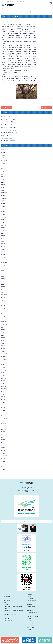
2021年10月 (4, 295)
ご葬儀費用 (29, 594)
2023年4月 (4, 247)
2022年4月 (4, 279)
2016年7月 (4, 464)
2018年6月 (4, 402)
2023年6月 (4, 241)
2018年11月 (4, 389)
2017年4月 (4, 440)
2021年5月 (4, 308)
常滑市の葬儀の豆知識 (33, 613)
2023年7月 (4, 238)
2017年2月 (4, 445)
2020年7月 (4, 335)
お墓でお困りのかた (9, 119)
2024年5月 (4, 212)
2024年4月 (4, 214)
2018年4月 (4, 408)
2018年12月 (4, 386)
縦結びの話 (6, 125)
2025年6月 (4, 177)
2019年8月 (4, 365)
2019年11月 (4, 357)
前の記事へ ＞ (46, 108)
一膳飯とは (6, 135)
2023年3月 (4, 249)
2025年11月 (4, 163)
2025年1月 (4, 190)
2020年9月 (4, 330)
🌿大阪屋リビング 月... (10, 133)
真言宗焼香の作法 (8, 141)
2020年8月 (4, 332)
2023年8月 (4, 236)
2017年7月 (4, 432)
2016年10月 (4, 456)
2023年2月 (4, 252)
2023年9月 (4, 233)
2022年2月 (4, 284)
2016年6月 (4, 467)
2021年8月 (4, 300)
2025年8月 (4, 171)
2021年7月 (4, 303)
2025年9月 (4, 169)
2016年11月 (4, 453)
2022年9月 (4, 265)
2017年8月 (4, 429)
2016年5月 (4, 469)
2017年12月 (4, 418)
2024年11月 (4, 196)
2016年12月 (4, 451)
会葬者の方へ (30, 629)
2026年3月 (4, 153)
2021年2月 (4, 316)
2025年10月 (4, 166)
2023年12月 (4, 225)
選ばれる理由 (7, 596)
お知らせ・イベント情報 (32, 617)
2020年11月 (4, 324)
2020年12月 (4, 322)
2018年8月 (4, 397)
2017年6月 (4, 434)
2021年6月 (4, 306)
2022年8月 (4, 268)
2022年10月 (4, 263)
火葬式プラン (31, 596)
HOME (5, 594)
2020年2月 (4, 349)
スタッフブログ (30, 625)
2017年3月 (4, 442)
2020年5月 (4, 340)
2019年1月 (4, 383)
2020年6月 (4, 338)
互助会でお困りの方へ (33, 601)
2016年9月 (4, 459)
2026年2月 (4, 155)
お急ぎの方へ (7, 618)
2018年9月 (4, 394)
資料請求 (29, 619)
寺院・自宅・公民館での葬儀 (11, 614)
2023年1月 (4, 255)
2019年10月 (4, 359)
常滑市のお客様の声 (33, 607)
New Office (7, 138)
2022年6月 (4, 273)
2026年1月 (4, 158)
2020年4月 (4, 343)
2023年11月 (4, 228)
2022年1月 (4, 287)
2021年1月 (4, 319)
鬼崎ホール (8, 609)
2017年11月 (4, 421)
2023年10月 (4, 230)
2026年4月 (4, 150)
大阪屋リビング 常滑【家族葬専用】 (14, 607)
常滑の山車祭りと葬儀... (10, 130)
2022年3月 (4, 281)
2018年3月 (4, 410)
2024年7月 (4, 206)
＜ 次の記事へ (7, 108)
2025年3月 (4, 185)
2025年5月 (4, 179)
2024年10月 (4, 198)
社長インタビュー (31, 627)
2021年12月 (4, 289)
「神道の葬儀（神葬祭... (10, 122)
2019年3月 (4, 378)
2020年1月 (4, 351)
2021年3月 (4, 314)
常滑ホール (8, 605)
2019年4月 (4, 375)
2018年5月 (4, 405)
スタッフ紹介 (30, 623)
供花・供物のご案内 (8, 620)
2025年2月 (4, 187)
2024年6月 (4, 209)
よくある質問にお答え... (10, 127)
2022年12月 (4, 257)
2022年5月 (4, 276)
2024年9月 (4, 201)
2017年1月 (4, 448)
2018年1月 (4, 416)
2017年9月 (4, 426)
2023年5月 (4, 244)
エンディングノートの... (10, 117)
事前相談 (29, 621)
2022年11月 (4, 260)
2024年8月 (4, 204)
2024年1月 (4, 222)
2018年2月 (4, 413)
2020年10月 (4, 327)
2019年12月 (4, 354)
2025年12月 (4, 161)
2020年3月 (4, 346)
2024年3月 (4, 217)
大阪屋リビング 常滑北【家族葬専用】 (14, 611)
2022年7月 (4, 271)
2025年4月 (4, 182)
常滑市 (5, 603)
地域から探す (7, 601)
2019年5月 (4, 373)
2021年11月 (4, 292)
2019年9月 (4, 362)
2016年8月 (4, 461)
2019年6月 (4, 370)
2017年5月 (4, 437)
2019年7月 (4, 367)
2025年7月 (4, 174)
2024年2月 (4, 220)
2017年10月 (4, 424)
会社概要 (26, 521)
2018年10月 (4, 391)
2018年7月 (4, 400)
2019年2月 (4, 381)
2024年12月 (4, 193)
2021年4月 (4, 311)
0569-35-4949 (27, 493)
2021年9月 (4, 298)
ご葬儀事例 (31, 598)
